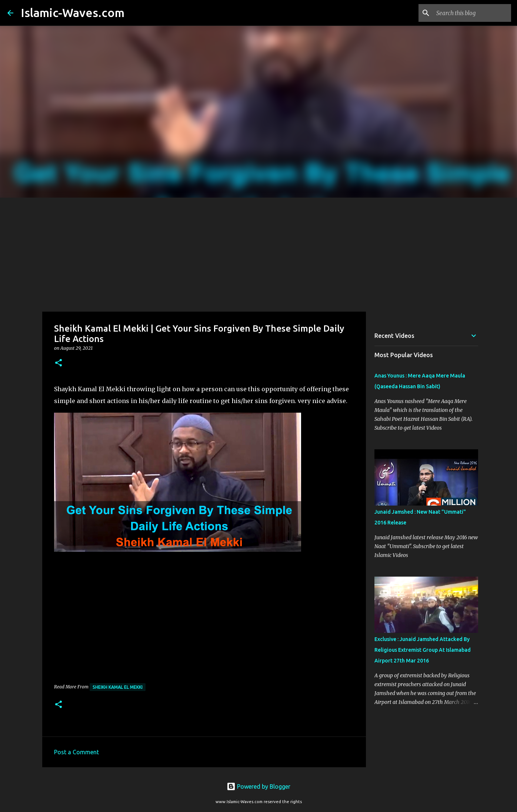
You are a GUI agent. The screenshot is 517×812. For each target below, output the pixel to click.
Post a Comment (76, 752)
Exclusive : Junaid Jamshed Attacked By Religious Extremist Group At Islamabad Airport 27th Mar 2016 (423, 650)
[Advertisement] (258, 253)
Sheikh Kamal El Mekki (118, 687)
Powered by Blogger (258, 786)
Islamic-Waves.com (73, 13)
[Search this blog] (472, 13)
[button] (59, 363)
